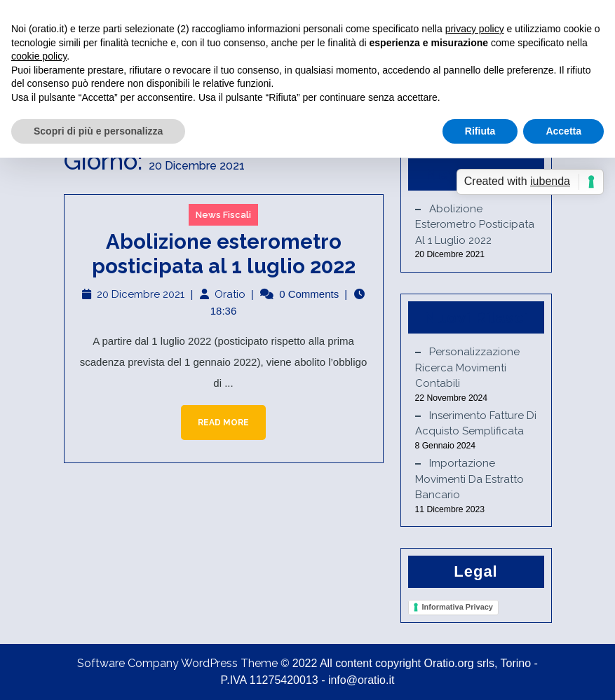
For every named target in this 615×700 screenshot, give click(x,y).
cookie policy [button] (39, 56)
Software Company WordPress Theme (177, 663)
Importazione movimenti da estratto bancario (469, 479)
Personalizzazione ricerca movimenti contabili (467, 368)
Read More (215, 416)
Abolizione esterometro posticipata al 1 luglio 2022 (224, 254)
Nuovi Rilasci (476, 317)
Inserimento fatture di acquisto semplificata (476, 424)
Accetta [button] (563, 131)
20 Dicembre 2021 (141, 294)
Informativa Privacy (458, 607)
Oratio (230, 294)
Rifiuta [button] (480, 131)
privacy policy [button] (475, 29)
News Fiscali (223, 215)
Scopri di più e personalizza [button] (98, 131)
